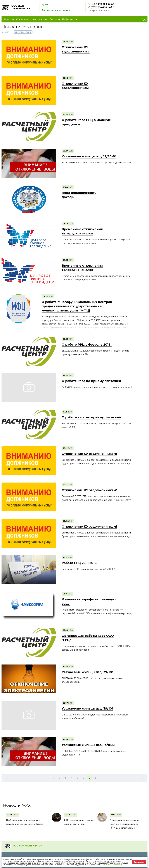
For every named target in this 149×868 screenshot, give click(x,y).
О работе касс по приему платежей (91, 381)
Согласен (139, 862)
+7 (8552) (101, 4)
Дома (45, 4)
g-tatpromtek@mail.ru (100, 11)
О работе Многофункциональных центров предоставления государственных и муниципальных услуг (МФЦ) (77, 306)
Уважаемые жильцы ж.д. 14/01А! (88, 745)
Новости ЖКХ (17, 805)
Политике (106, 865)
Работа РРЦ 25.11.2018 (79, 563)
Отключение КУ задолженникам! (89, 454)
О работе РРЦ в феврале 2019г (87, 345)
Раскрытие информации (56, 10)
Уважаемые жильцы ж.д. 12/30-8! (89, 156)
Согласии (117, 865)
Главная (5, 32)
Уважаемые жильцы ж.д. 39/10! (87, 672)
